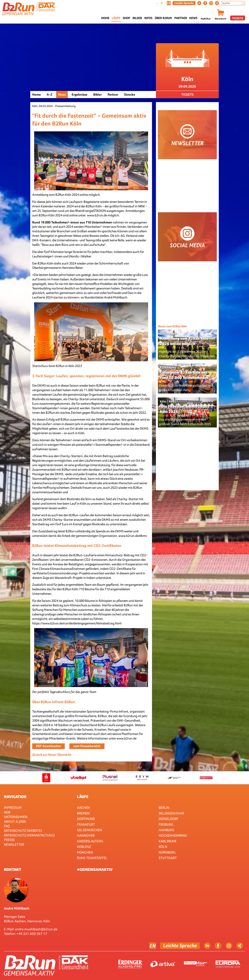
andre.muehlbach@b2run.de (36, 929)
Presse (9, 840)
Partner (113, 95)
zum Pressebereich (87, 746)
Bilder (137, 18)
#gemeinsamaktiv (95, 869)
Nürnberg (167, 852)
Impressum (13, 808)
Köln (163, 847)
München (85, 852)
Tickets (238, 18)
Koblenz (84, 847)
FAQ (7, 826)
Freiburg (166, 824)
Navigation (15, 797)
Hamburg (167, 830)
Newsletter (14, 844)
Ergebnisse (80, 95)
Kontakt (13, 869)
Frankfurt (86, 824)
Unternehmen (16, 817)
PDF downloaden (49, 746)
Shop (126, 18)
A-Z (49, 95)
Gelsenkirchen (90, 830)
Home (105, 18)
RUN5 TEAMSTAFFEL (92, 858)
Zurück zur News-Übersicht (52, 755)
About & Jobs (15, 821)
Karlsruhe (168, 841)
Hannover (86, 835)
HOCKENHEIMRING (173, 835)
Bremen (83, 813)
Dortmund (86, 819)
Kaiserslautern (90, 841)
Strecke (130, 95)
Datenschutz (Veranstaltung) (29, 835)
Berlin (164, 808)
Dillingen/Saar (171, 813)
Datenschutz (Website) (23, 830)
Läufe (83, 797)
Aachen (83, 808)
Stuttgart (168, 858)
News (193, 18)
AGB (7, 812)
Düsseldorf (169, 819)
